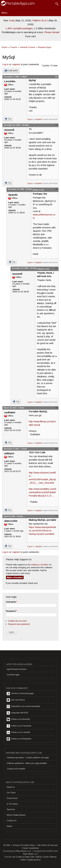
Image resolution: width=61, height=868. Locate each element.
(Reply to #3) (43, 269)
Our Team (11, 793)
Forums (14, 47)
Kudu (12, 20)
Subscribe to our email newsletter (23, 706)
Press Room (12, 798)
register (16, 64)
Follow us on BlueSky (18, 719)
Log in (6, 64)
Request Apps (45, 47)
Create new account (17, 621)
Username (11, 602)
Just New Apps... (14, 675)
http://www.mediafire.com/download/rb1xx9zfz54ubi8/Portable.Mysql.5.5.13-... (42, 492)
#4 (56, 268)
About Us (11, 787)
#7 (56, 516)
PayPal (39, 857)
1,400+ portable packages (19, 28)
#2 (56, 125)
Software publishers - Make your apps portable (27, 763)
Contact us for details (16, 769)
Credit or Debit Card (25, 857)
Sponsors (11, 809)
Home (4, 47)
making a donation (40, 565)
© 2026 (7, 845)
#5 (56, 408)
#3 (56, 189)
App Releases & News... (17, 669)
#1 (56, 77)
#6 (56, 449)
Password (11, 611)
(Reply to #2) (38, 190)
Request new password (19, 624)
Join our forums (16, 700)
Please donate (52, 32)
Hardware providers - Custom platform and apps (28, 758)
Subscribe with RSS (17, 713)
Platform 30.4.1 (40, 20)
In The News (12, 804)
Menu (4, 13)
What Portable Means (16, 815)
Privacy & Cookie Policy (24, 845)
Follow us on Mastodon (19, 739)
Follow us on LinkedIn (18, 732)
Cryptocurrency (34, 860)
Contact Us (12, 821)
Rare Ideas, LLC (24, 851)
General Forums (28, 47)
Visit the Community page (20, 694)
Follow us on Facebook (19, 726)
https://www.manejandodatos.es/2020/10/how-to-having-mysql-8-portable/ (42, 531)
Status (9, 826)
